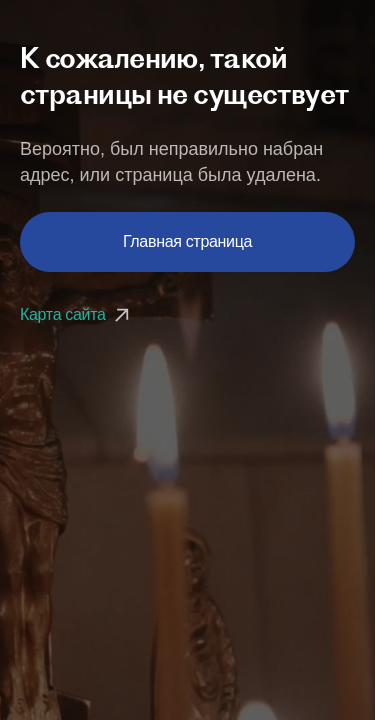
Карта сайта (77, 314)
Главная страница (187, 241)
